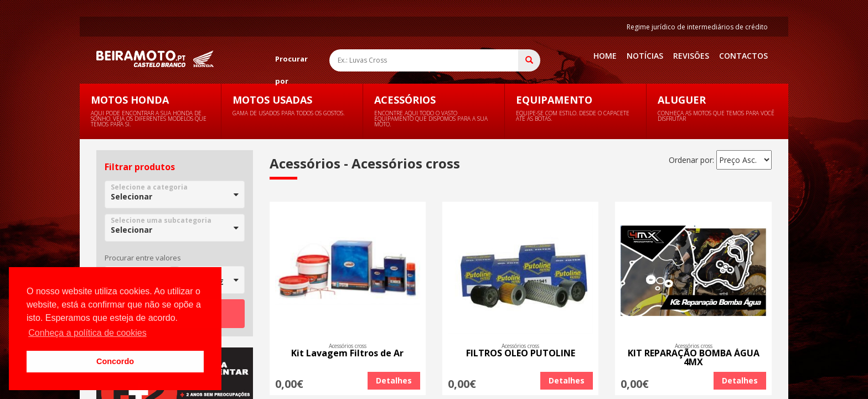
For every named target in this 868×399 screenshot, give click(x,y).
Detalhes (394, 380)
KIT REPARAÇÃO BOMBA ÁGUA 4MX (694, 357)
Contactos (743, 56)
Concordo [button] (115, 361)
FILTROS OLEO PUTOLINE (521, 353)
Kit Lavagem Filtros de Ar (347, 353)
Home (605, 56)
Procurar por (291, 62)
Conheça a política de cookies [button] (87, 333)
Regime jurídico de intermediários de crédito (697, 27)
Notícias (645, 56)
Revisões (691, 56)
